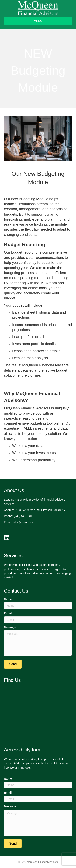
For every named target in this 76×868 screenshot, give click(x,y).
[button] (13, 664)
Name (8, 599)
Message (10, 627)
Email (8, 613)
